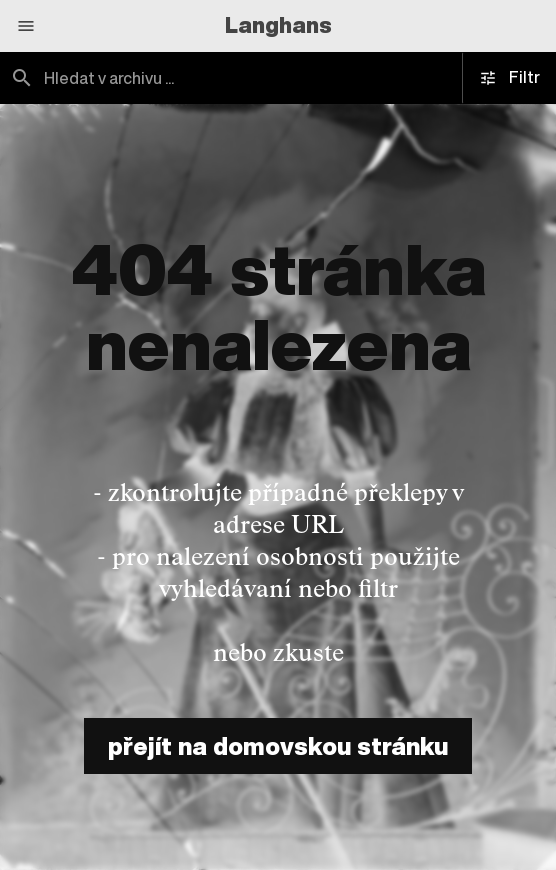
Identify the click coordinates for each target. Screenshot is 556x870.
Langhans (278, 25)
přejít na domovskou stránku (278, 746)
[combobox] (278, 78)
